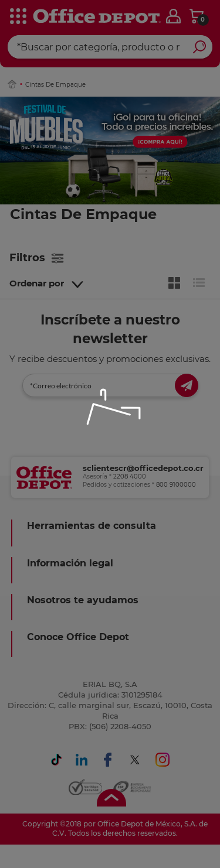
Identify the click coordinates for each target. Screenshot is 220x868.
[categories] (18, 17)
